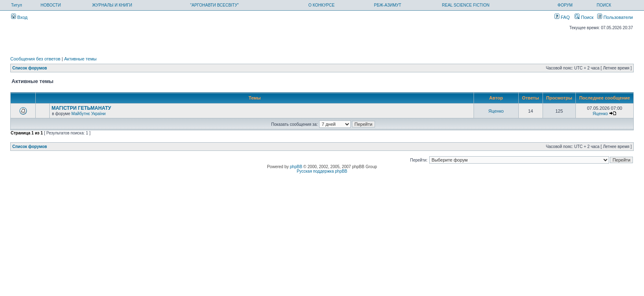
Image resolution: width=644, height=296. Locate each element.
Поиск (584, 17)
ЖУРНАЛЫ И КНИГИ (112, 5)
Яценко (496, 111)
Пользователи (615, 17)
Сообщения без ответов (35, 59)
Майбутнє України (89, 114)
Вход (19, 17)
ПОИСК (604, 5)
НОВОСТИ (51, 5)
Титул (17, 5)
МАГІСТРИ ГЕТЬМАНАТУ (81, 108)
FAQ (562, 17)
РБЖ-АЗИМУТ (388, 5)
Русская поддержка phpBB (322, 171)
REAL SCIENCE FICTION (466, 5)
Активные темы (80, 59)
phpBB (296, 167)
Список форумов (30, 68)
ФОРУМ (565, 5)
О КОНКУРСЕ (322, 5)
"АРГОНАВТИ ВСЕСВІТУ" (214, 5)
